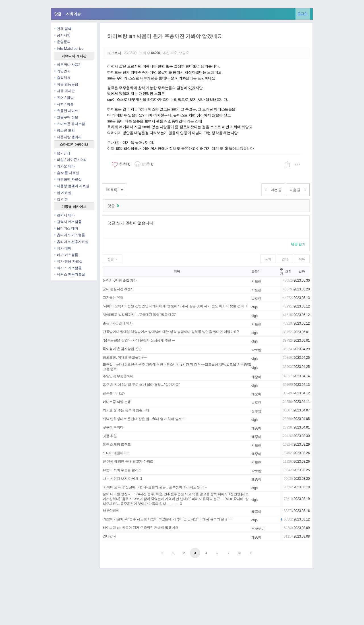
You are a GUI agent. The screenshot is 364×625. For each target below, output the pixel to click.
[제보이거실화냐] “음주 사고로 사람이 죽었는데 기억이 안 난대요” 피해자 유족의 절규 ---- (167, 519)
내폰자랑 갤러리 (68, 137)
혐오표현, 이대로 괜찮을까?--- (125, 357)
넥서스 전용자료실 (70, 274)
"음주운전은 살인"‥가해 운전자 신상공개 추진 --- (139, 340)
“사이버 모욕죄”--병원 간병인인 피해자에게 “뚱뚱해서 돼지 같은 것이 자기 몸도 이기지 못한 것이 (173, 306)
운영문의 (62, 42)
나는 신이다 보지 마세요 (120, 479)
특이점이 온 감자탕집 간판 (122, 349)
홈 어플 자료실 (67, 173)
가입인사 (62, 71)
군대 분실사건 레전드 (118, 289)
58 (239, 553)
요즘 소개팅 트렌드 (117, 444)
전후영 (256, 411)
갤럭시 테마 (64, 215)
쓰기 (268, 259)
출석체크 (62, 78)
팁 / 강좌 (62, 153)
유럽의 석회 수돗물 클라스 (122, 470)
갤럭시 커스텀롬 (68, 222)
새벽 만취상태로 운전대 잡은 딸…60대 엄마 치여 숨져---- (144, 419)
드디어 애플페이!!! (116, 453)
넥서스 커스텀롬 (68, 268)
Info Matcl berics (69, 49)
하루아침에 (111, 511)
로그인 (303, 14)
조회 (288, 271)
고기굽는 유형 (113, 298)
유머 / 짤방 (64, 98)
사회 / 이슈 (64, 104)
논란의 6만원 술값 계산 (120, 280)
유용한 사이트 (66, 111)
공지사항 (62, 35)
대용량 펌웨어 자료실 (72, 186)
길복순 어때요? (114, 393)
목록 (302, 259)
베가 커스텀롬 (66, 255)
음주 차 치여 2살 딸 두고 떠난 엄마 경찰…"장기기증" (141, 385)
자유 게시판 (64, 91)
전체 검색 (63, 29)
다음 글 (296, 190)
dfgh (255, 307)
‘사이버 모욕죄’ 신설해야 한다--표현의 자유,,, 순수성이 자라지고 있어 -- (155, 487)
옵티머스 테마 (66, 228)
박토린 (256, 281)
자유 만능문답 (66, 84)
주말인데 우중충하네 (118, 376)
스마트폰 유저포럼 (70, 124)
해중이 (256, 377)
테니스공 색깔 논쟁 (117, 402)
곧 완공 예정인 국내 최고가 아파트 (128, 462)
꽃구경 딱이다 (113, 427)
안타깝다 (109, 536)
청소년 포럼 (64, 130)
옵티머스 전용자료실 (71, 242)
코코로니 (115, 53)
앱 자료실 (63, 193)
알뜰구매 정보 (66, 117)
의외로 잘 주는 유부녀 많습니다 (126, 410)
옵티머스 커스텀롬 (70, 235)
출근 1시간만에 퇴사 (118, 323)
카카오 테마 (64, 166)
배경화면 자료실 (68, 179)
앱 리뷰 (61, 199)
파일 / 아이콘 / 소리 (70, 160)
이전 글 (269, 190)
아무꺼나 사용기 (68, 64)
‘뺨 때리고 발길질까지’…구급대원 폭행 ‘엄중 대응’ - (140, 315)
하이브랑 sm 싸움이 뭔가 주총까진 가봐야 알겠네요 (165, 36)
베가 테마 (63, 248)
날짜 (302, 271)
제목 (177, 271)
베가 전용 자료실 (68, 261)
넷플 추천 (110, 436)
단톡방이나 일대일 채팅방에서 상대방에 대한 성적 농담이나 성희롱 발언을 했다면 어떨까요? (171, 332)
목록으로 (116, 190)
